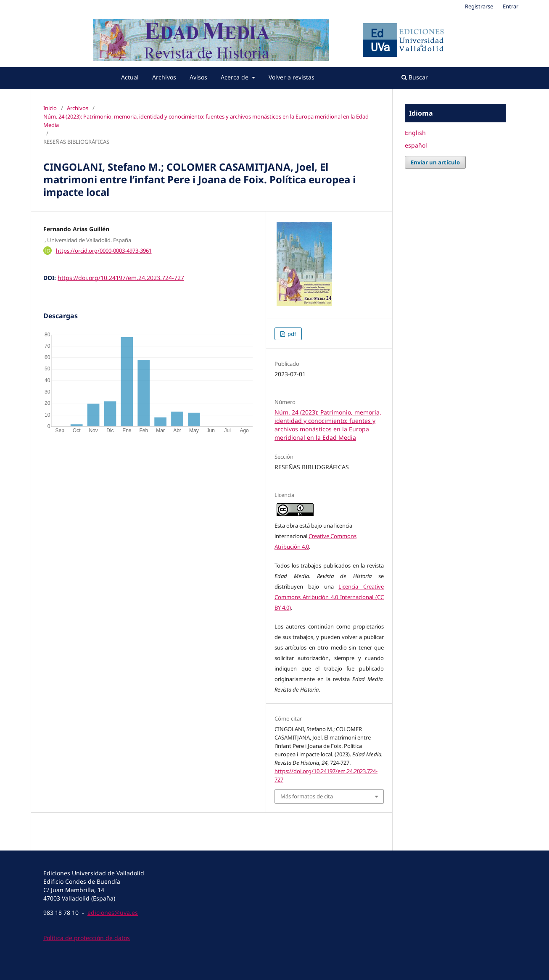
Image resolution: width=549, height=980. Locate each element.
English (415, 133)
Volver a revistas (292, 77)
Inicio (50, 108)
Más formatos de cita (307, 796)
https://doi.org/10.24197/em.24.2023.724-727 (121, 278)
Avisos (198, 77)
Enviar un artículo (435, 162)
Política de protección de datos (87, 938)
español (416, 145)
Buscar (415, 77)
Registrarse (479, 6)
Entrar (511, 6)
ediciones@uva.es (113, 913)
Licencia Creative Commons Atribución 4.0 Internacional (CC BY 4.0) (329, 597)
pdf (291, 334)
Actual (130, 77)
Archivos (164, 77)
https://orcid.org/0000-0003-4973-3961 (104, 251)
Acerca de (235, 77)
